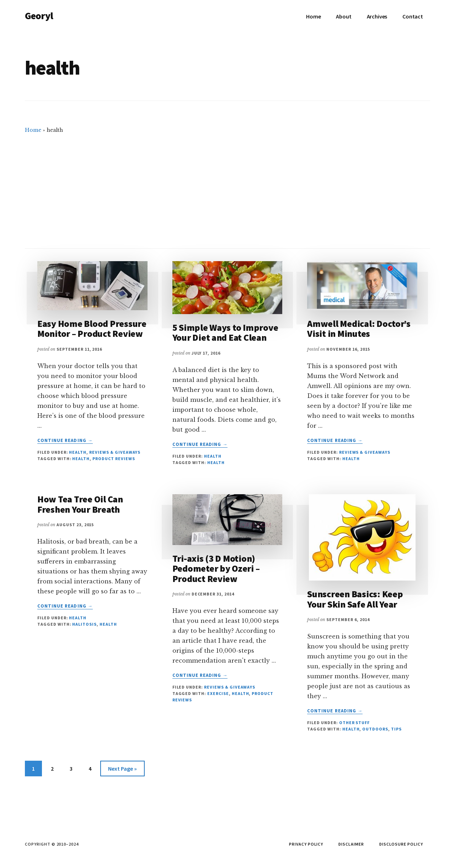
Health (78, 452)
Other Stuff (355, 723)
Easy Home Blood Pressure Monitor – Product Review (92, 329)
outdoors (375, 729)
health (81, 459)
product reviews (114, 459)
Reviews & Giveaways (115, 452)
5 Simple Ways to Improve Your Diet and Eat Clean (225, 333)
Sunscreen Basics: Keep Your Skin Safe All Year (355, 599)
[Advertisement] (227, 188)
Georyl (39, 16)
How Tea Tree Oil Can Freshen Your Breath (80, 504)
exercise (218, 693)
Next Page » (122, 770)
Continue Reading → (65, 441)
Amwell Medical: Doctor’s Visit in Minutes (359, 329)
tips (396, 729)
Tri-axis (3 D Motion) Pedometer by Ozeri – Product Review (216, 568)
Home (33, 130)
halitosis (84, 624)
